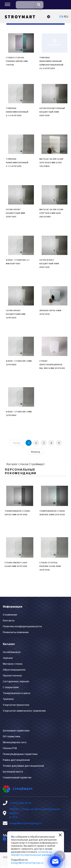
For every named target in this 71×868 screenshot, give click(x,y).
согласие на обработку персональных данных (31, 853)
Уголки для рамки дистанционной (23, 766)
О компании (10, 615)
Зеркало (8, 658)
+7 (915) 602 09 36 (20, 803)
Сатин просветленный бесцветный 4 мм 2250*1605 (52, 112)
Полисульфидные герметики (20, 754)
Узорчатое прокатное (16, 705)
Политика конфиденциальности (22, 626)
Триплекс (8, 699)
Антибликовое (12, 652)
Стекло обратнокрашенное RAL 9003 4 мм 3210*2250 (52, 365)
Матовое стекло (13, 664)
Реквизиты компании (16, 632)
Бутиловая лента (13, 772)
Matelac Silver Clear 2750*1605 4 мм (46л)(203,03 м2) (51, 213)
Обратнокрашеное (14, 670)
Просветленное (12, 675)
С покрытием (11, 687)
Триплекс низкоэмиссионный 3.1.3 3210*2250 (17, 163)
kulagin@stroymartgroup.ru (25, 823)
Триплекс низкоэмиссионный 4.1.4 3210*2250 (17, 112)
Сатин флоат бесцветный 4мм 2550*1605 (15, 213)
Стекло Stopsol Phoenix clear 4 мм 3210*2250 (50, 566)
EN (61, 17)
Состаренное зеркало (16, 681)
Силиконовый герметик (17, 777)
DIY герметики (12, 736)
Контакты (9, 620)
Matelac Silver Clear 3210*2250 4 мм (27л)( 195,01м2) (51, 163)
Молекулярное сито (15, 742)
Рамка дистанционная (16, 760)
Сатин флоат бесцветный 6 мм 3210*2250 (16, 314)
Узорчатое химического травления (24, 711)
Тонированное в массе (17, 693)
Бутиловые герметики (16, 730)
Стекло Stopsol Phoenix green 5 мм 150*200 (17, 61)
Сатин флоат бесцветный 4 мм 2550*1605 (49, 264)
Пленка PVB (10, 748)
